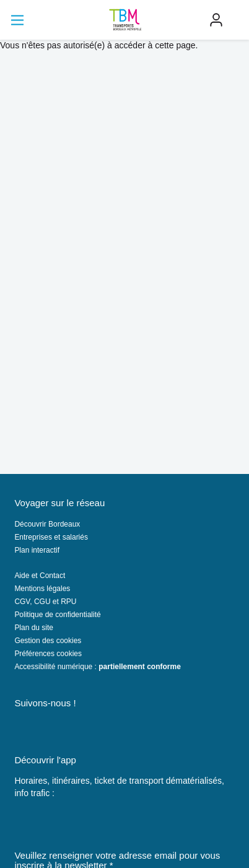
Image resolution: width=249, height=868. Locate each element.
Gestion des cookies (48, 641)
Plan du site (34, 628)
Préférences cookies (48, 654)
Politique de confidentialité (57, 615)
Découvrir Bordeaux (47, 524)
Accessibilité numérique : (97, 667)
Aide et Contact (40, 576)
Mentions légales (42, 589)
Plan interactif (37, 550)
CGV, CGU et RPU (45, 602)
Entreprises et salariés (51, 537)
